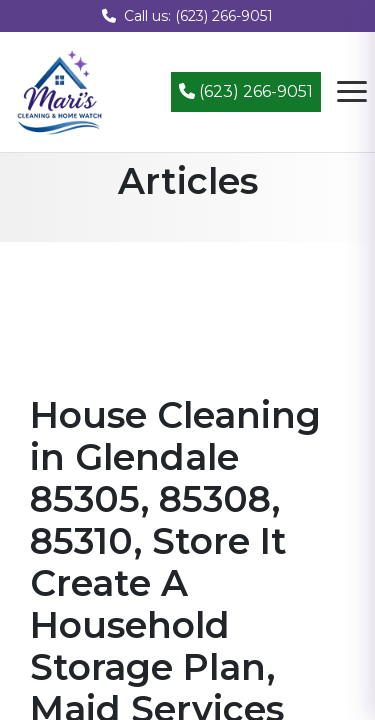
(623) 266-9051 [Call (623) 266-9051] (246, 91)
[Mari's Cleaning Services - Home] (60, 90)
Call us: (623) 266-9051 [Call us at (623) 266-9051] (187, 16)
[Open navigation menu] (352, 92)
